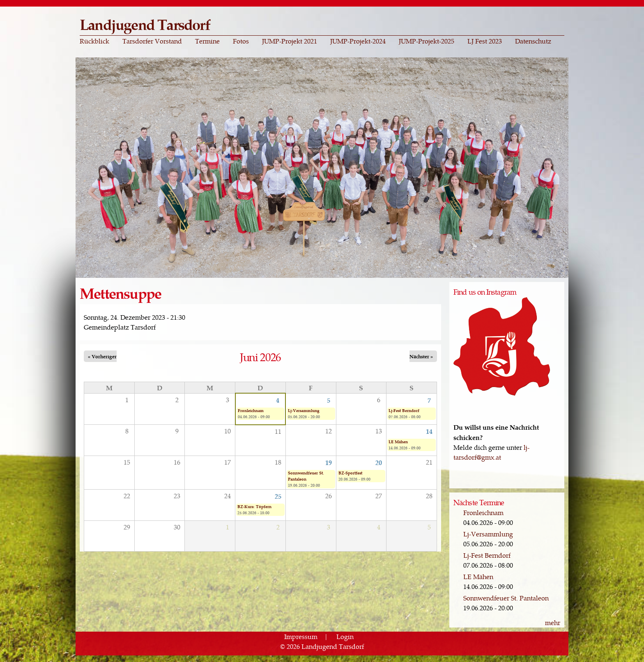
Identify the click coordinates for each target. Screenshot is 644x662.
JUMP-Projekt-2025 (427, 41)
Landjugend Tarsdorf (145, 24)
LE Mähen (398, 442)
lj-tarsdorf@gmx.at (491, 452)
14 (429, 431)
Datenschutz (533, 41)
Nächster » (421, 356)
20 (379, 462)
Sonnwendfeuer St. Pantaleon (306, 476)
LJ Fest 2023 (485, 41)
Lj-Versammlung (304, 410)
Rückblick (94, 41)
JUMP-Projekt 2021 (290, 41)
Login (345, 636)
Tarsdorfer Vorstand (152, 41)
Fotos (241, 41)
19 (329, 462)
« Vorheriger (102, 356)
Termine (207, 41)
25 (278, 496)
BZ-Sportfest (350, 473)
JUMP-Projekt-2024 (358, 41)
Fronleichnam (251, 410)
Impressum (301, 636)
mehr (553, 622)
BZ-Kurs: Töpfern (254, 506)
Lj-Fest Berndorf (404, 410)
